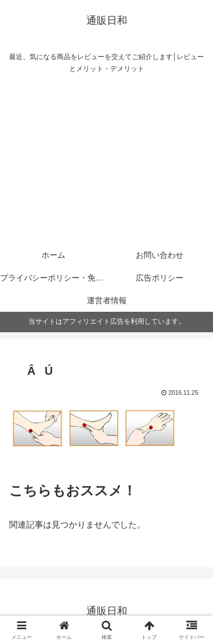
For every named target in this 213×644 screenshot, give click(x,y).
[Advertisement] (106, 162)
